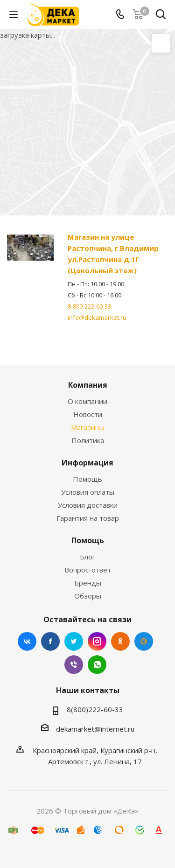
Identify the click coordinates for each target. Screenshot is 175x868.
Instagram (97, 641)
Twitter (74, 641)
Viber (74, 665)
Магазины (88, 427)
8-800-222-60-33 (89, 306)
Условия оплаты (88, 492)
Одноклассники (120, 641)
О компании (87, 401)
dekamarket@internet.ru (95, 729)
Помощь (87, 479)
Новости (88, 414)
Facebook (50, 641)
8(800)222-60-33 (95, 709)
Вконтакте (27, 641)
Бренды (88, 583)
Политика (88, 440)
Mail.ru (144, 641)
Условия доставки (88, 505)
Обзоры (88, 596)
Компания (88, 385)
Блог (87, 557)
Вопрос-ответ (88, 570)
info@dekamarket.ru (97, 317)
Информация (87, 463)
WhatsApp (97, 665)
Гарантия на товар (88, 518)
